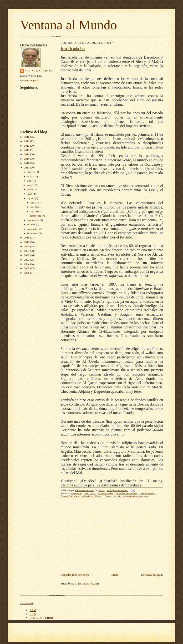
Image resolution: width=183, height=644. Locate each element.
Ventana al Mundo (69, 25)
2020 (27, 246)
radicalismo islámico (92, 496)
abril (30, 181)
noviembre (33, 229)
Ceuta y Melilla (147, 493)
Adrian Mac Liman (39, 71)
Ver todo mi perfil (30, 80)
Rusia (108, 496)
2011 (27, 141)
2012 (27, 146)
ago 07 (34, 203)
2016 (27, 163)
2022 (27, 255)
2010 (27, 137)
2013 (27, 150)
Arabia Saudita (105, 493)
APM (33, 610)
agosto (31, 198)
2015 (27, 159)
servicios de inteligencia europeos (131, 496)
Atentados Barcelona (126, 493)
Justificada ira (37, 216)
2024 (27, 264)
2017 (27, 168)
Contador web (27, 603)
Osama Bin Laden (70, 496)
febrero (32, 172)
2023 (27, 260)
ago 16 (34, 207)
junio (30, 189)
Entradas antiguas (152, 575)
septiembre (34, 220)
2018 (27, 238)
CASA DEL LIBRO (42, 618)
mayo (31, 185)
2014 (27, 154)
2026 (27, 273)
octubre (32, 224)
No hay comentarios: (117, 490)
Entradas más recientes (75, 575)
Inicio (115, 575)
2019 (27, 242)
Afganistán (77, 493)
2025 (27, 268)
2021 (27, 251)
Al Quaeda (90, 493)
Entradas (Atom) (89, 583)
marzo (31, 176)
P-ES (33, 614)
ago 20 (34, 211)
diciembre (33, 233)
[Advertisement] (112, 536)
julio (30, 194)
